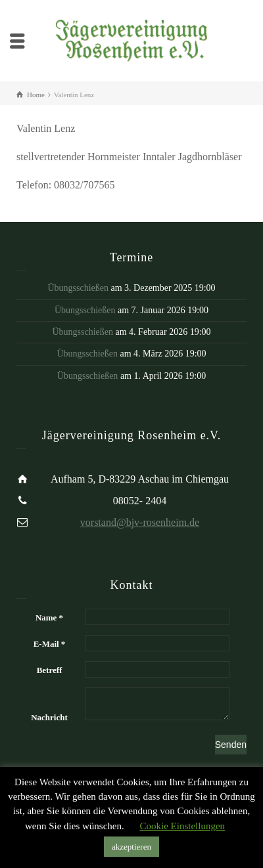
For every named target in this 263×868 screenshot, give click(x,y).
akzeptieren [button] (131, 847)
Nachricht (49, 717)
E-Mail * (50, 644)
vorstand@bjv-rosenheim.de (140, 522)
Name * (49, 618)
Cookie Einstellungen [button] (182, 826)
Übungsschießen (78, 288)
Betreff (50, 670)
